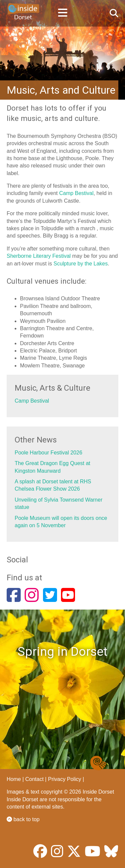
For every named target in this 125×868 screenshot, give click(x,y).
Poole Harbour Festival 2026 (48, 453)
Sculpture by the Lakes (80, 264)
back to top (23, 819)
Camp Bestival (76, 193)
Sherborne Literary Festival (39, 256)
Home (14, 779)
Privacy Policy (65, 779)
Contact (34, 779)
